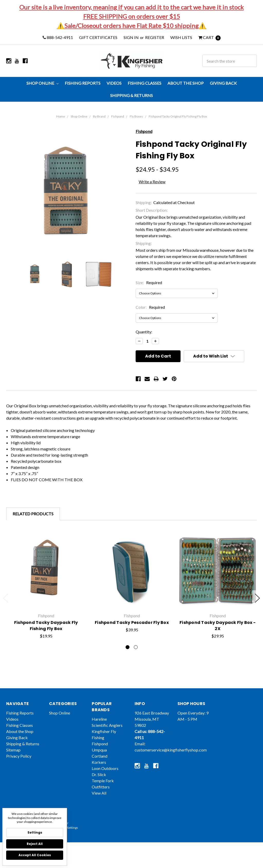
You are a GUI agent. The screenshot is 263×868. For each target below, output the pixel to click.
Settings (35, 832)
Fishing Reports (83, 83)
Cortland (100, 764)
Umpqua (99, 758)
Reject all (35, 844)
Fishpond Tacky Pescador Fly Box (132, 633)
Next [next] (257, 598)
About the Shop (186, 83)
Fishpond (118, 116)
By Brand (99, 116)
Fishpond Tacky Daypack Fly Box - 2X (218, 640)
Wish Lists (181, 37)
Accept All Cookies (35, 855)
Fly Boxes (136, 116)
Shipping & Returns (131, 95)
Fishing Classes (144, 83)
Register (155, 37)
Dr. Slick (99, 782)
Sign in (131, 37)
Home (61, 116)
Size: (149, 282)
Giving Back (223, 83)
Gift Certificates (98, 37)
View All (99, 801)
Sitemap (13, 758)
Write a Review (152, 182)
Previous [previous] (6, 598)
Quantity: (144, 332)
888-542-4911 (58, 37)
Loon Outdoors (105, 776)
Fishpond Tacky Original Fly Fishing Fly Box (178, 116)
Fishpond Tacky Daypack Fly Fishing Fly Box (46, 633)
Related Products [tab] (33, 514)
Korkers (99, 770)
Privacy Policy (19, 764)
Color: (150, 307)
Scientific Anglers (107, 733)
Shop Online (43, 83)
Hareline (99, 727)
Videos (114, 83)
